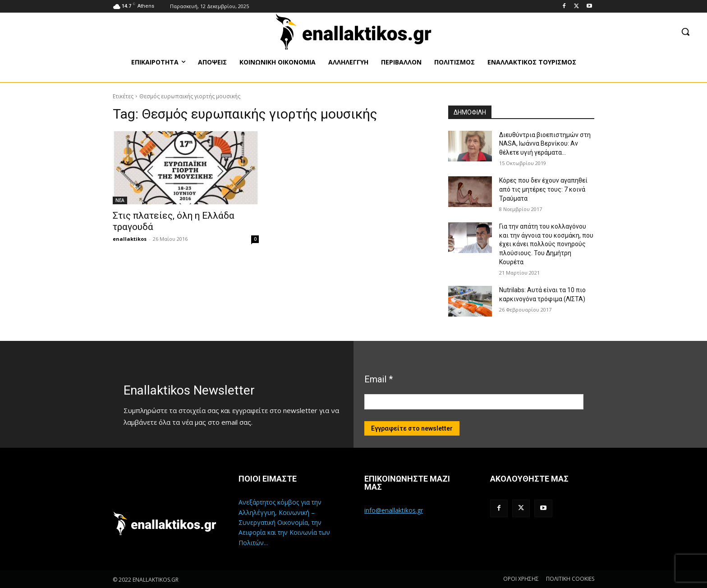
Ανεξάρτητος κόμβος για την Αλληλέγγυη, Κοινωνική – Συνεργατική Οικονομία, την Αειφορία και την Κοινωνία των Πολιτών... (284, 522)
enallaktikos (130, 239)
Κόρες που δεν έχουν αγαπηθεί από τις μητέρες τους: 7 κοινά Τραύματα (543, 189)
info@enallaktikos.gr (394, 510)
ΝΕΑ (120, 200)
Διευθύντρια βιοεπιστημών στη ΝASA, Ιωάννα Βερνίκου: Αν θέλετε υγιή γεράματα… (545, 144)
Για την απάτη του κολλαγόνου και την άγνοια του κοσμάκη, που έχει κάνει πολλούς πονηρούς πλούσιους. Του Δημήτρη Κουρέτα (546, 244)
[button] (685, 32)
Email (379, 379)
